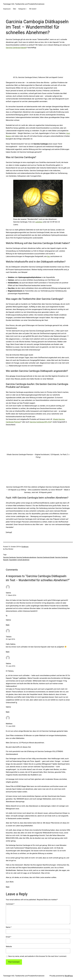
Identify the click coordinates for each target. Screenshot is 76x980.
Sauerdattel (13, 560)
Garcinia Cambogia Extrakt (46, 557)
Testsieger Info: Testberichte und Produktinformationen (24, 4)
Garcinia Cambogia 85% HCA (40, 422)
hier (49, 256)
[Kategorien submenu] (26, 9)
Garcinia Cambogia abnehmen (26, 557)
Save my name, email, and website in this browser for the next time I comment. (37, 956)
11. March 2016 (11, 595)
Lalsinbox (39, 222)
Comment (10, 904)
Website (9, 946)
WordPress (69, 976)
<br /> (38, 63)
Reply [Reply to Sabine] (8, 625)
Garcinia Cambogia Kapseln (16, 48)
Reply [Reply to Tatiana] (8, 652)
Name (9, 927)
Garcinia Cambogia (9, 557)
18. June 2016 (11, 666)
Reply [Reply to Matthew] (8, 887)
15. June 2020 (11, 726)
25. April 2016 (10, 639)
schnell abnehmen (23, 560)
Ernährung (25, 547)
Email (9, 937)
